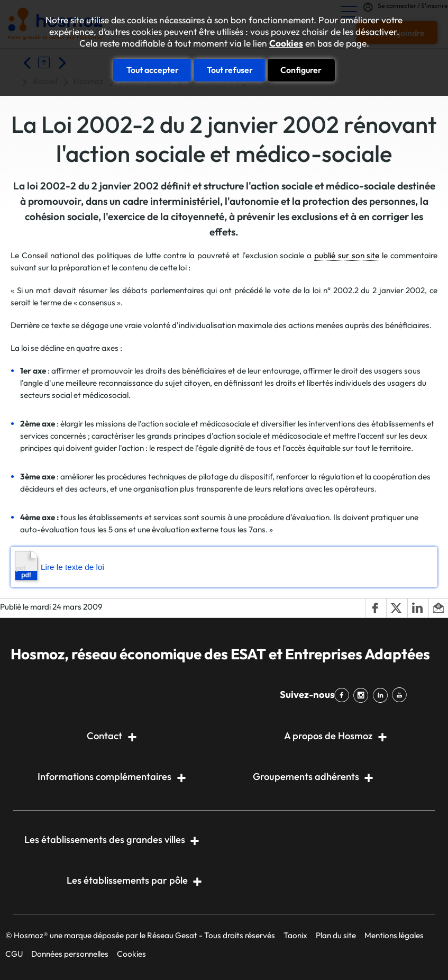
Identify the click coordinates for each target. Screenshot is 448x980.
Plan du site (336, 935)
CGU (14, 954)
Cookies (286, 43)
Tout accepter (153, 70)
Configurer (301, 70)
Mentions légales (394, 935)
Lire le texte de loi (60, 566)
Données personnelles (70, 954)
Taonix (295, 935)
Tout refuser (230, 70)
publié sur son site (347, 255)
